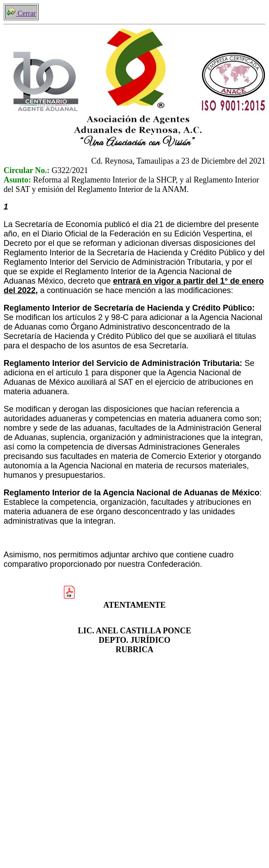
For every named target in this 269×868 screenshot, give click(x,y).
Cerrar (21, 13)
